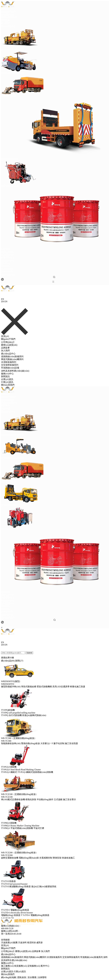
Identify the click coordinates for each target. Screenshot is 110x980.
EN (6, 301)
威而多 (40, 943)
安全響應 (32, 977)
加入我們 (5, 23)
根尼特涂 (32, 943)
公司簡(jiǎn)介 (8, 15)
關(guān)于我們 (8, 11)
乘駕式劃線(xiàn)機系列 (12, 359)
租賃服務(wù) (7, 258)
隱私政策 (22, 977)
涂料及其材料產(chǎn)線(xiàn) (15, 371)
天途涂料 (23, 943)
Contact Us (6, 284)
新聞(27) (19, 661)
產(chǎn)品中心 (8, 26)
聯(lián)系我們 (8, 275)
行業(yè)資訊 (7, 272)
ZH (2, 301)
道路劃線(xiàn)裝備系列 (12, 356)
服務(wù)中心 (7, 252)
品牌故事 (5, 20)
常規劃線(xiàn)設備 (10, 368)
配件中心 (5, 263)
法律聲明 (42, 977)
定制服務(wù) (7, 260)
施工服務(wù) (7, 255)
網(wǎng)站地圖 (9, 977)
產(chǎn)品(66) (8, 661)
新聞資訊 (5, 266)
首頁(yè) (5, 9)
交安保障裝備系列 (10, 365)
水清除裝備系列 (9, 362)
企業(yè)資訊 (7, 269)
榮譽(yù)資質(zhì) (9, 17)
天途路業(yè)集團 (10, 943)
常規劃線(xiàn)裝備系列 (91, 957)
